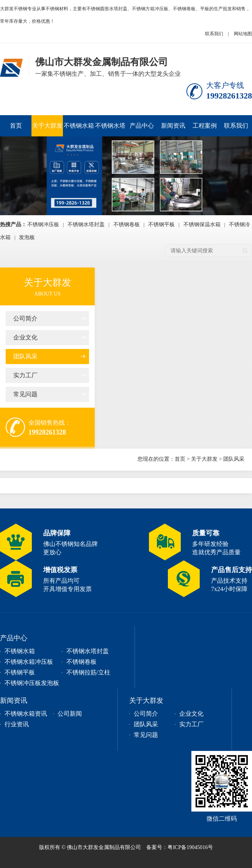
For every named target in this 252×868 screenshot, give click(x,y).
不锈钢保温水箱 (202, 224)
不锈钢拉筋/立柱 (88, 672)
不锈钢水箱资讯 (26, 714)
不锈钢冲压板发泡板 (32, 683)
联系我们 (214, 34)
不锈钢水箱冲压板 (79, 129)
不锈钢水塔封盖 (110, 129)
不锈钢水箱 (20, 651)
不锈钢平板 (161, 224)
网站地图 (243, 34)
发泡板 (27, 237)
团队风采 (25, 356)
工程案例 (205, 126)
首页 (16, 126)
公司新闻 (70, 714)
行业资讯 (17, 724)
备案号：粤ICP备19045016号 (180, 847)
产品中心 (142, 126)
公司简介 (25, 318)
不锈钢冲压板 (43, 224)
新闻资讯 (173, 126)
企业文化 (25, 337)
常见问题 (25, 394)
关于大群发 (47, 126)
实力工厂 (25, 375)
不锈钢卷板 (127, 224)
